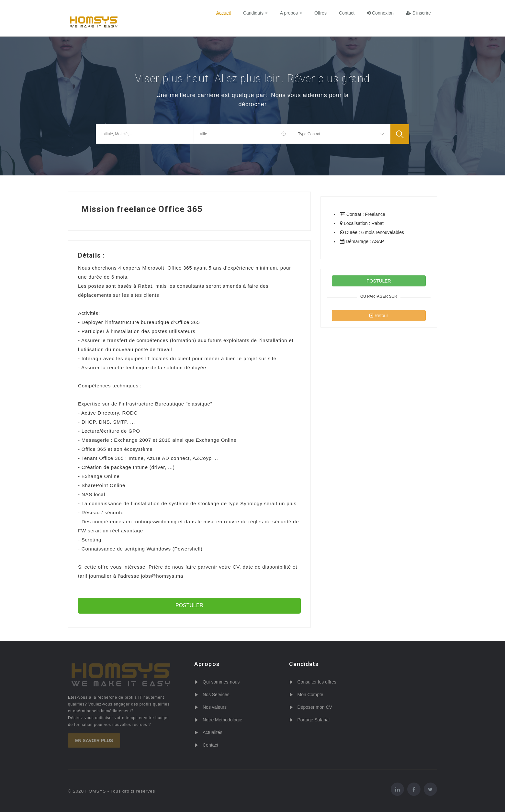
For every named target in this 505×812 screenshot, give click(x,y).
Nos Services (216, 695)
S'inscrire (418, 13)
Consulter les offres (317, 682)
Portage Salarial (314, 720)
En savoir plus (94, 740)
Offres (320, 13)
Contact (347, 13)
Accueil (224, 13)
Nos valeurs (215, 707)
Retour (379, 316)
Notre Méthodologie (222, 720)
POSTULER (189, 605)
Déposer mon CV (315, 707)
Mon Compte (310, 695)
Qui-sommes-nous (221, 682)
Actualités (213, 732)
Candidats (255, 13)
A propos (291, 13)
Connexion (380, 13)
